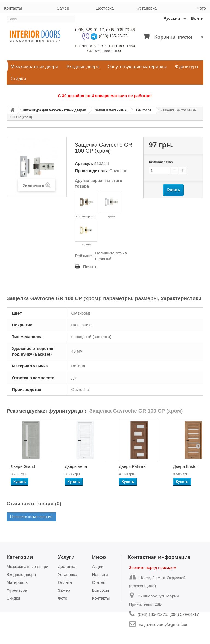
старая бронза (86, 204)
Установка (147, 8)
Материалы (17, 582)
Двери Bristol (185, 466)
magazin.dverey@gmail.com (164, 624)
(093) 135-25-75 (113, 36)
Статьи (99, 582)
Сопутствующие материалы (137, 66)
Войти (197, 18)
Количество (161, 162)
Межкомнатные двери (34, 66)
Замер (63, 8)
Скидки (18, 79)
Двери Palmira (132, 466)
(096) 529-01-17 (90, 30)
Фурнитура (187, 66)
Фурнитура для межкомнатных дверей (55, 110)
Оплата (65, 582)
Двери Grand (23, 466)
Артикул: (84, 163)
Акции (98, 566)
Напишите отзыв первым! (111, 256)
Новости (100, 574)
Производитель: (92, 171)
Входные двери (83, 66)
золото (86, 233)
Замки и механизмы (111, 110)
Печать (90, 267)
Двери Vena (76, 466)
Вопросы (100, 590)
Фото (201, 8)
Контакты (13, 8)
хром (111, 204)
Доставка (105, 8)
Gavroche (144, 110)
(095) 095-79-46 (120, 30)
